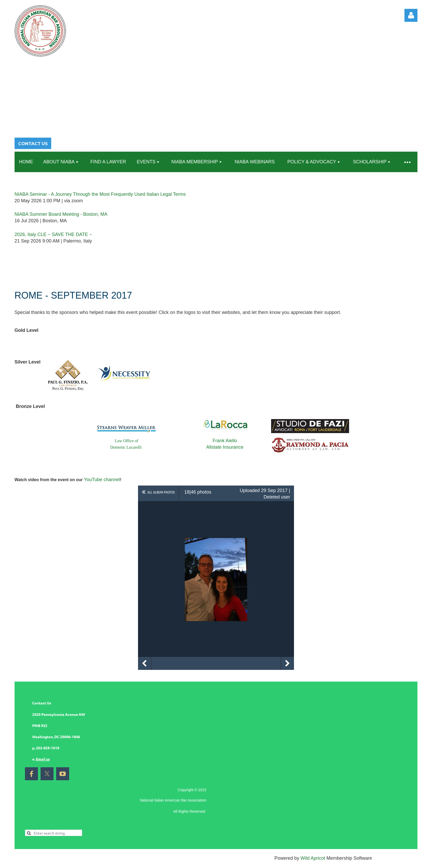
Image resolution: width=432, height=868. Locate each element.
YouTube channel (102, 480)
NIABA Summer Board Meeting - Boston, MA (61, 214)
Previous (145, 663)
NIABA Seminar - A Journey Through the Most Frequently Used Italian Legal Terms (100, 194)
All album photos (161, 492)
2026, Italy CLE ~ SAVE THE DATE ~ (53, 234)
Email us (43, 759)
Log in (411, 15)
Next (287, 663)
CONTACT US (33, 143)
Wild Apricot (313, 858)
